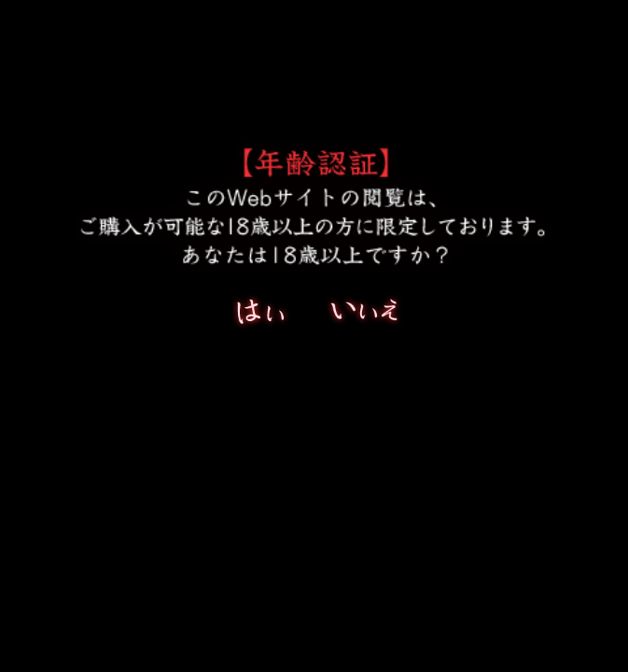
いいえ (364, 315)
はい (271, 315)
